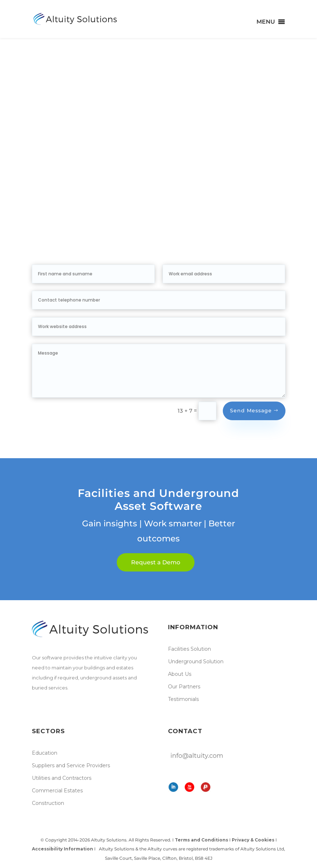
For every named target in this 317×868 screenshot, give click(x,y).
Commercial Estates (57, 791)
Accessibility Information (63, 849)
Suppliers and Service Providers (71, 765)
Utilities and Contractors (62, 778)
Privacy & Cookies (253, 840)
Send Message (251, 411)
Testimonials (183, 699)
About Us (180, 674)
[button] (266, 22)
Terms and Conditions (201, 840)
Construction (48, 803)
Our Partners (184, 687)
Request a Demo (156, 562)
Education (45, 753)
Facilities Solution (189, 649)
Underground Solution (196, 661)
